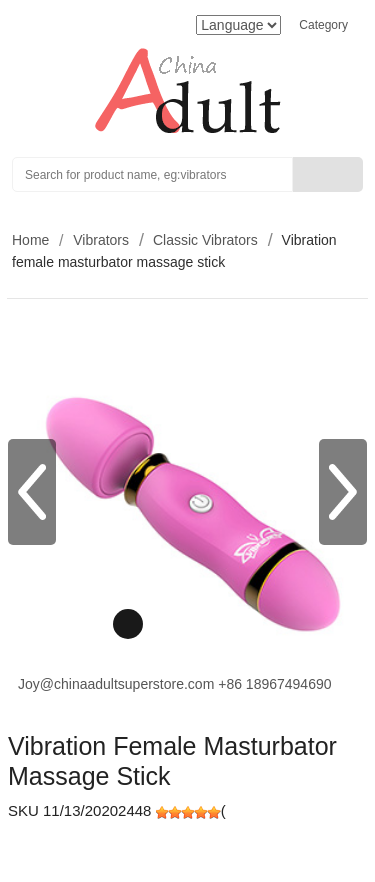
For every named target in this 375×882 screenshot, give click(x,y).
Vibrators (101, 240)
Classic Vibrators (205, 240)
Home (30, 240)
